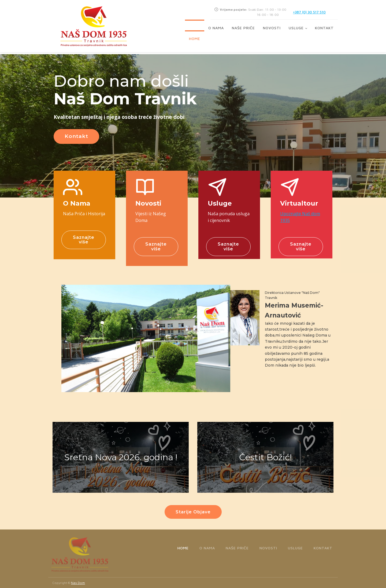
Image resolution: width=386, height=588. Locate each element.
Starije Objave (193, 512)
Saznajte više (84, 240)
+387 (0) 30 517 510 (309, 12)
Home (195, 39)
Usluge (296, 28)
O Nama (216, 28)
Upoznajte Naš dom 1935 (300, 217)
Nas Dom (78, 583)
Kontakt (324, 28)
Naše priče (243, 28)
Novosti (272, 28)
